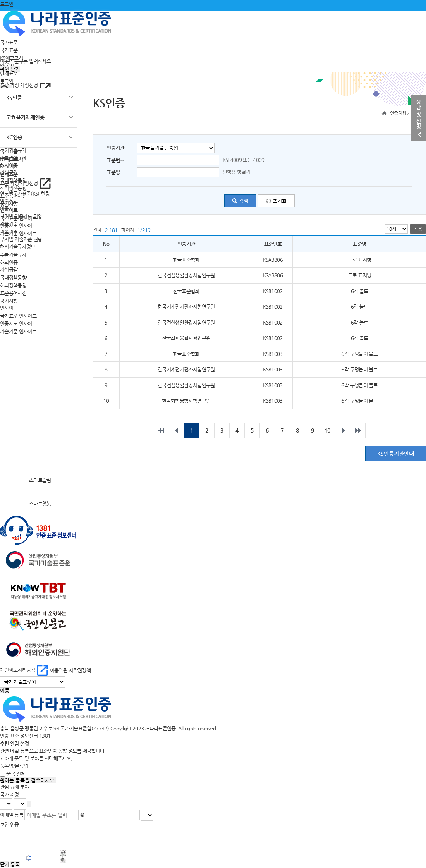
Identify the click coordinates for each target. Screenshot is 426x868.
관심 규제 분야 (15, 787)
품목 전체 (16, 774)
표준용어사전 (13, 293)
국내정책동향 (13, 278)
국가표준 (9, 42)
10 (327, 430)
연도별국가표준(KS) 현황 (25, 193)
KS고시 (7, 166)
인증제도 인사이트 (18, 226)
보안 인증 (9, 824)
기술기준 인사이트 (18, 233)
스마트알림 (26, 480)
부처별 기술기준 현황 (21, 239)
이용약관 (59, 670)
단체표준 (9, 73)
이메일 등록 (12, 815)
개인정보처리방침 (25, 670)
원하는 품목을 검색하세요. (28, 780)
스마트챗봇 (26, 503)
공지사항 (9, 300)
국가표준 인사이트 (18, 316)
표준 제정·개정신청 (26, 85)
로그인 (7, 4)
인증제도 (9, 209)
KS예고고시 (11, 159)
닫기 (15, 69)
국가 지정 (9, 795)
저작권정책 (80, 670)
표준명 (113, 172)
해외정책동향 (13, 285)
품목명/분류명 (14, 766)
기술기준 (9, 231)
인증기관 (115, 148)
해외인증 (9, 262)
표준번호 (115, 160)
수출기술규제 (13, 254)
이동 (5, 690)
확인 (5, 69)
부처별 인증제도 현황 (21, 216)
